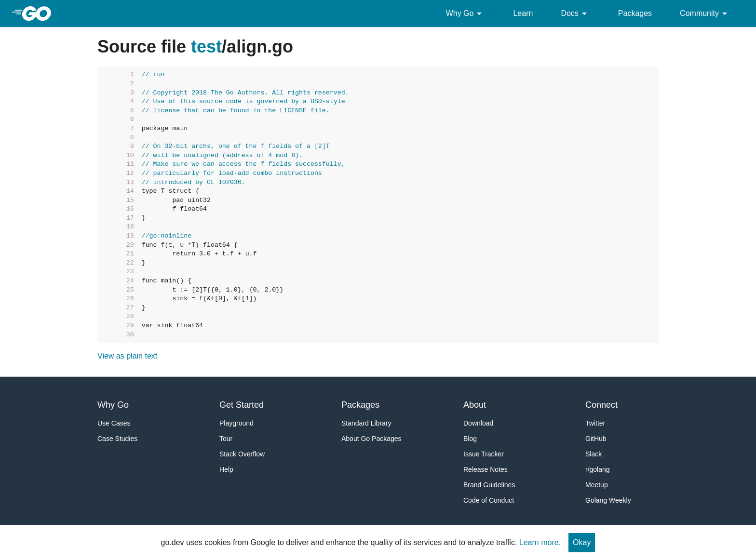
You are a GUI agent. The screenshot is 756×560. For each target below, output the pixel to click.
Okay (582, 542)
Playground (236, 423)
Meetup (597, 485)
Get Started (242, 405)
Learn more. (540, 542)
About (475, 405)
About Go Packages (371, 439)
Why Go (466, 13)
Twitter (595, 423)
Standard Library (366, 423)
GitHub (596, 439)
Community (705, 13)
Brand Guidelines (489, 485)
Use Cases (114, 423)
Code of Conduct (489, 500)
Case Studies (117, 439)
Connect (601, 405)
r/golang (598, 469)
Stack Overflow (242, 454)
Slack (594, 454)
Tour (226, 439)
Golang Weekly (608, 500)
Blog (470, 439)
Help (226, 469)
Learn (523, 13)
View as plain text (127, 356)
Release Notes (486, 469)
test (206, 47)
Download (478, 423)
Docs (575, 13)
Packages (635, 13)
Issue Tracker (484, 454)
